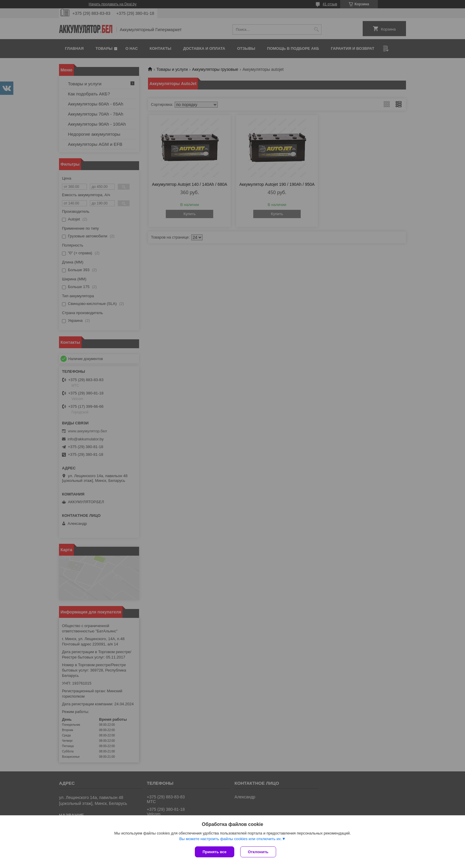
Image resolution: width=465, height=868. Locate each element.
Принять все (215, 852)
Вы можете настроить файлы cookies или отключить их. (230, 839)
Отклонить (258, 852)
